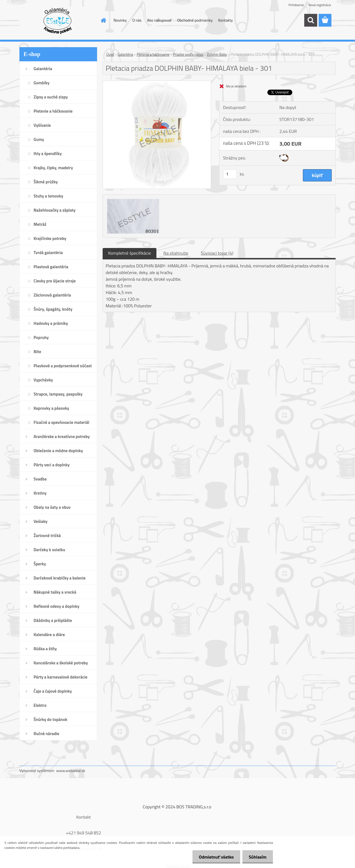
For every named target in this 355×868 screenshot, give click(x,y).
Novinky (120, 20)
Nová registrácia (320, 5)
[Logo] (58, 21)
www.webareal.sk (71, 770)
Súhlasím (257, 857)
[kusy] (230, 174)
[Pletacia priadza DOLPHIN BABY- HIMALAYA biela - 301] (157, 83)
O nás (137, 20)
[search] (311, 20)
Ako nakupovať (159, 20)
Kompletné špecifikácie (130, 253)
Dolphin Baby (217, 54)
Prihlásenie (296, 5)
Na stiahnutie (176, 253)
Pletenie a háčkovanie (153, 54)
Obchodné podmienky (195, 20)
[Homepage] (103, 20)
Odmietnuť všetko (215, 857)
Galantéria (125, 54)
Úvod (110, 54)
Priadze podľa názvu (188, 54)
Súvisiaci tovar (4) (217, 253)
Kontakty (225, 20)
